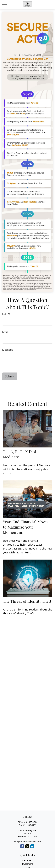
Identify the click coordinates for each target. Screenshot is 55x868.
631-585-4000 (31, 822)
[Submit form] (10, 376)
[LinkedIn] (32, 846)
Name (6, 314)
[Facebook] (22, 846)
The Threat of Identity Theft (27, 601)
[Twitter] (27, 846)
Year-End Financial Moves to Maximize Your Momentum (26, 527)
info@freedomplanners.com (27, 842)
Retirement (28, 860)
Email (6, 332)
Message (8, 350)
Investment (27, 864)
